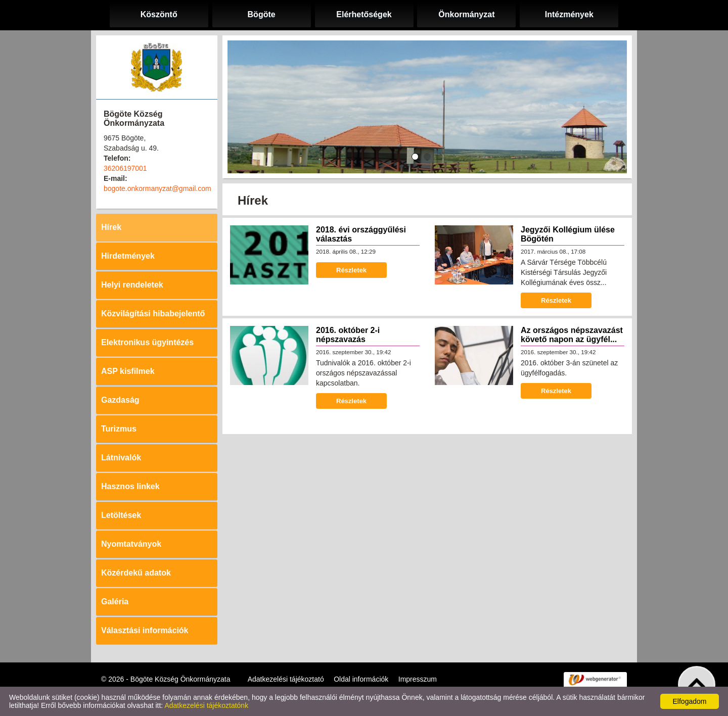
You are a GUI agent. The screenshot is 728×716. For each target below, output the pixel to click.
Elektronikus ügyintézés (147, 342)
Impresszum (418, 679)
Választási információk (145, 630)
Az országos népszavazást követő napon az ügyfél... (572, 335)
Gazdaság (120, 400)
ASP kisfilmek (128, 371)
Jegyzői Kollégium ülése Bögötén (568, 234)
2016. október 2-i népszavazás (348, 335)
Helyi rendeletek (132, 285)
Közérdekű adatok (136, 573)
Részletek (351, 270)
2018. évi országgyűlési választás (361, 234)
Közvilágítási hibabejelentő (153, 314)
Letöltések (121, 515)
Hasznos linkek (130, 486)
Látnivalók (121, 458)
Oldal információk (361, 679)
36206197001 (125, 168)
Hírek (111, 227)
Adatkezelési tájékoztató (286, 679)
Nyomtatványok (131, 544)
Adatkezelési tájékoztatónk (206, 705)
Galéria (115, 602)
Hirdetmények (128, 256)
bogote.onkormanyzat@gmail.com (157, 188)
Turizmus (119, 429)
